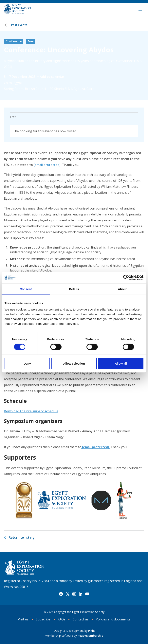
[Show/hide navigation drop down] (140, 9)
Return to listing (21, 537)
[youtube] (87, 594)
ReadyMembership (90, 636)
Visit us (23, 619)
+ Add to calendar (51, 77)
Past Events (19, 25)
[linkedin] (81, 594)
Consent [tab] (26, 289)
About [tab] (122, 289)
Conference (14, 41)
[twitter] (68, 594)
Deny (27, 363)
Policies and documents (113, 619)
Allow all (121, 363)
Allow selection (74, 363)
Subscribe (43, 619)
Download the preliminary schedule (31, 411)
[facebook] (61, 594)
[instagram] (74, 594)
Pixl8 (91, 631)
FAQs (62, 619)
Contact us (81, 619)
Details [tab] (74, 289)
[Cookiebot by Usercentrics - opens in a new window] (126, 278)
